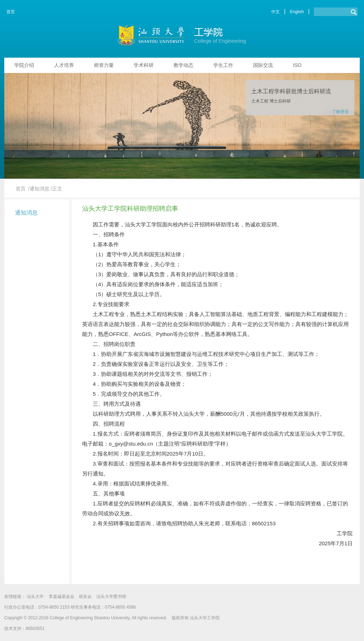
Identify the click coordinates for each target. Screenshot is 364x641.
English (297, 12)
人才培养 (64, 65)
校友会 (85, 597)
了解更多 (341, 112)
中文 (275, 12)
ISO (297, 65)
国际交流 (263, 65)
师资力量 (104, 65)
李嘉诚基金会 (61, 597)
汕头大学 (35, 597)
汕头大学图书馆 (111, 597)
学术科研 (144, 65)
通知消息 (26, 213)
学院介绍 (24, 65)
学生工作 (223, 65)
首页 (11, 12)
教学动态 (183, 65)
